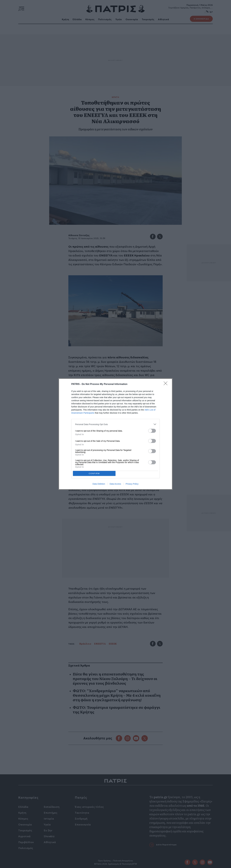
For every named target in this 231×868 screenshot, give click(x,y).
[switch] (152, 431)
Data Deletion (99, 484)
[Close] (166, 384)
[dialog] (115, 434)
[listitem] (115, 424)
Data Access (115, 484)
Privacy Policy (132, 484)
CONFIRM (94, 473)
